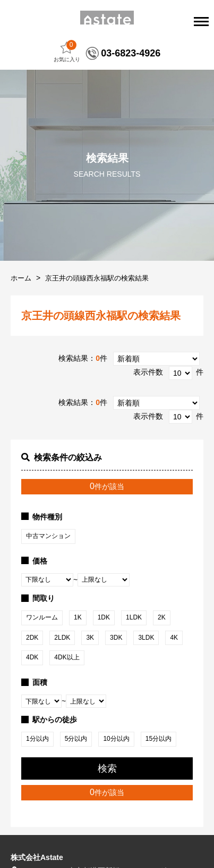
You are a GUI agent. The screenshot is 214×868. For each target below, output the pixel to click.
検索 (107, 768)
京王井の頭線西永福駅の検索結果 (97, 278)
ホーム (21, 278)
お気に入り (67, 51)
